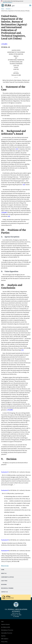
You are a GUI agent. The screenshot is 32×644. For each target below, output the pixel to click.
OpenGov (3, 636)
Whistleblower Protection (7, 630)
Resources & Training (7, 588)
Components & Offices (7, 577)
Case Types (4, 581)
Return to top (5, 566)
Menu (30, 5)
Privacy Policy (4, 642)
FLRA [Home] (10, 5)
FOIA (2, 622)
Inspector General (5, 624)
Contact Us (4, 592)
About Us (4, 573)
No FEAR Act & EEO (6, 627)
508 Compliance (5, 639)
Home (3, 9)
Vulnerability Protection (7, 633)
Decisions (8, 9)
